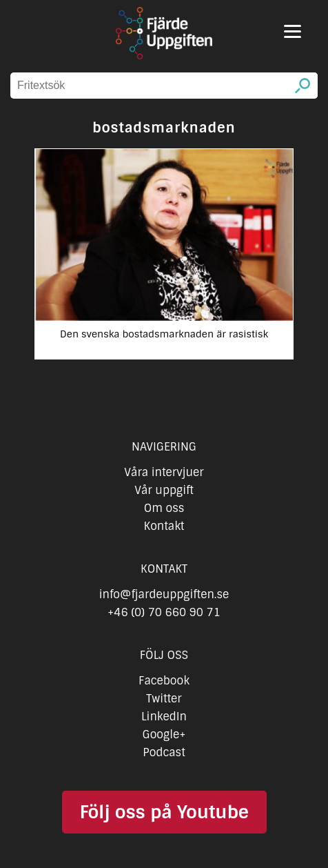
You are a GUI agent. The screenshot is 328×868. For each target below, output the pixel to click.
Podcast (164, 752)
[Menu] (293, 31)
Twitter (164, 699)
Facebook (164, 681)
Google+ (164, 734)
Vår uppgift (164, 490)
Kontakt (164, 526)
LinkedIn (164, 717)
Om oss (164, 508)
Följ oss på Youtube (164, 812)
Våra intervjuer (164, 472)
